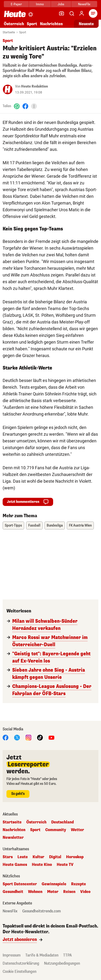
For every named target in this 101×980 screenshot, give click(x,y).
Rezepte (79, 884)
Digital (55, 857)
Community (56, 830)
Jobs (61, 4)
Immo (40, 4)
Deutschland (62, 822)
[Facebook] (25, 106)
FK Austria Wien (80, 525)
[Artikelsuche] (72, 13)
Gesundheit (13, 892)
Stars (8, 857)
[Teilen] (34, 106)
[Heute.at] (15, 14)
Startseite (9, 32)
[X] (17, 737)
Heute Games (15, 865)
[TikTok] (40, 737)
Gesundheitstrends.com (42, 911)
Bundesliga (55, 525)
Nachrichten (51, 24)
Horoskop (75, 857)
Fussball (34, 525)
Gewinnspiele (54, 884)
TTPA (67, 955)
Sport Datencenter (20, 884)
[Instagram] (28, 737)
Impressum (12, 955)
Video (85, 892)
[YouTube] (51, 737)
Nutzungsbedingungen (62, 963)
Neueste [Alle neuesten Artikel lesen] (86, 24)
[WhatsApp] (17, 106)
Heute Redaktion (34, 86)
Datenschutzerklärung (21, 963)
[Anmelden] (82, 13)
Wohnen (35, 892)
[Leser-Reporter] (62, 13)
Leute (23, 857)
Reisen (69, 892)
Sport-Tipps (13, 525)
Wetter (77, 830)
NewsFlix (84, 4)
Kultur (38, 857)
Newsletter (13, 838)
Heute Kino (42, 865)
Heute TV (65, 865)
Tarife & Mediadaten (42, 955)
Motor (53, 892)
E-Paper (16, 4)
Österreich (14, 24)
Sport (32, 24)
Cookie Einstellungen (20, 971)
